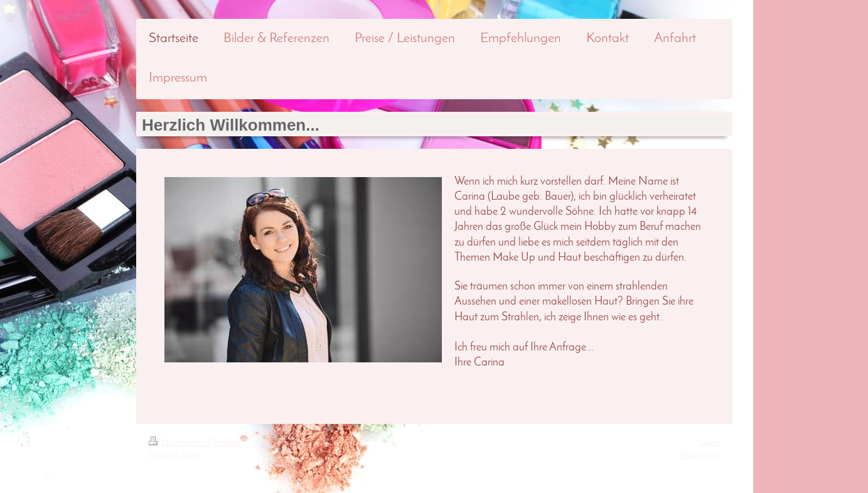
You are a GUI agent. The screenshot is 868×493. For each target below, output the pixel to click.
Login (710, 442)
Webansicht (700, 455)
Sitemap (227, 443)
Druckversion (179, 443)
